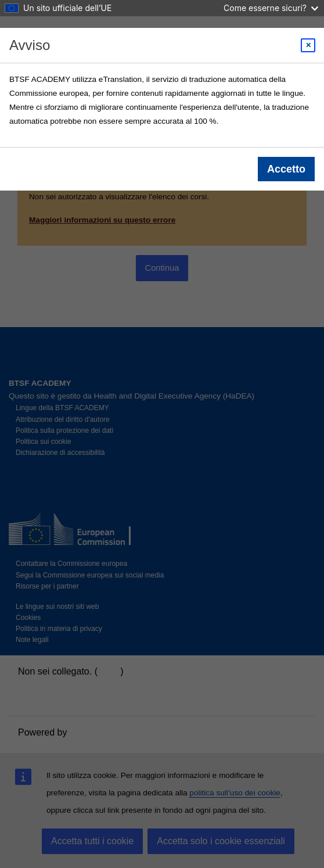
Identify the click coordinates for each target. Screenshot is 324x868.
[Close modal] (308, 45)
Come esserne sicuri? (271, 8)
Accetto (286, 169)
